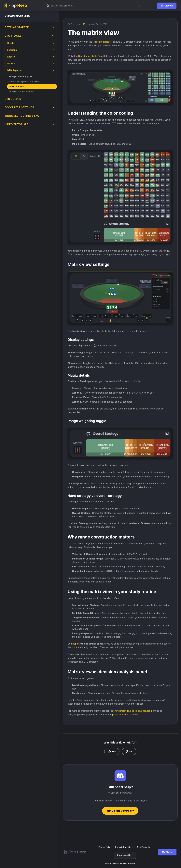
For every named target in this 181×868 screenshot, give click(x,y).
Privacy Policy (105, 847)
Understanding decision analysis (133, 711)
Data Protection (144, 847)
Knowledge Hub (125, 855)
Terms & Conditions (124, 847)
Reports (77, 644)
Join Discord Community (120, 811)
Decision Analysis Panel (91, 56)
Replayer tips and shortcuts (124, 714)
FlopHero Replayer (103, 42)
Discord (167, 852)
